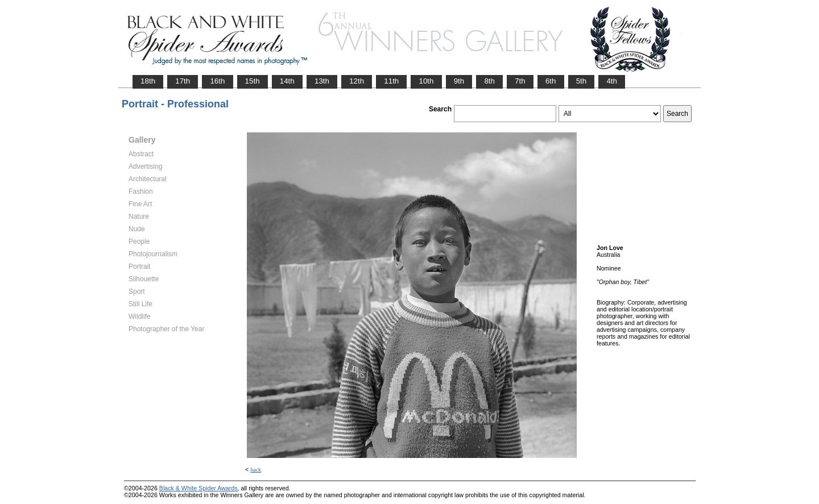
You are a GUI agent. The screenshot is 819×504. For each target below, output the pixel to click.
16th (217, 81)
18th (148, 81)
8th (489, 81)
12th (357, 81)
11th (391, 81)
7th (520, 81)
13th (322, 81)
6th (551, 81)
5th (582, 81)
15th (253, 81)
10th (426, 81)
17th (183, 81)
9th (459, 81)
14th (287, 81)
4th (612, 81)
